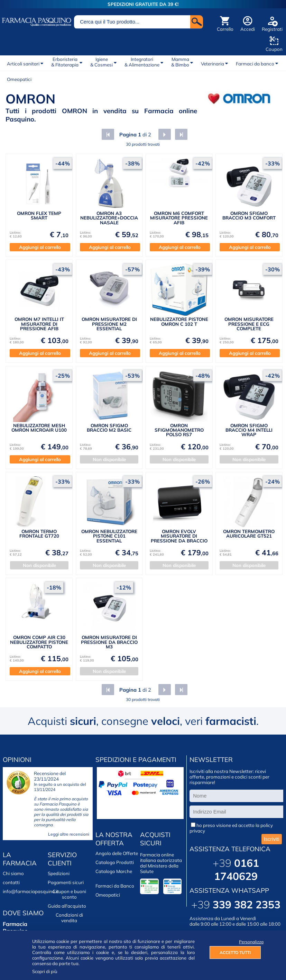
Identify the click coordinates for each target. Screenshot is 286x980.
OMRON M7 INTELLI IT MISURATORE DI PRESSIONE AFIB (39, 324)
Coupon (274, 49)
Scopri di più (45, 971)
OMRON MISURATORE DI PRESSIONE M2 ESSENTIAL (109, 324)
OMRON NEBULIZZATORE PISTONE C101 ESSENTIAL (109, 536)
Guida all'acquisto (67, 906)
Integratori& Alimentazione (142, 62)
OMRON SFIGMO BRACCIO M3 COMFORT (249, 215)
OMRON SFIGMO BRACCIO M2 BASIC (109, 428)
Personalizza (250, 942)
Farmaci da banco (255, 64)
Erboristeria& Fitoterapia (65, 62)
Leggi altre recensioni (69, 834)
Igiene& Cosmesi (102, 62)
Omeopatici (19, 79)
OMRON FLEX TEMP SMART (39, 215)
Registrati (272, 29)
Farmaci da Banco (115, 886)
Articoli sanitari (23, 64)
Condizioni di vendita (69, 918)
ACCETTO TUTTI (235, 952)
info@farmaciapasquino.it (31, 891)
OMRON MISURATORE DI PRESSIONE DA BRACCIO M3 (109, 642)
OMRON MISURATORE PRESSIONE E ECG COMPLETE (249, 324)
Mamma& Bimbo (180, 62)
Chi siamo (13, 873)
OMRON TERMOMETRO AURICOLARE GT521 (249, 534)
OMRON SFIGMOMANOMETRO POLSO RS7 (179, 430)
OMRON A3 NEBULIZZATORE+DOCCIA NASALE (109, 218)
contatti (11, 882)
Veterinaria (213, 64)
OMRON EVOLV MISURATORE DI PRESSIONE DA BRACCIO (179, 536)
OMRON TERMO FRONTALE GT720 (39, 534)
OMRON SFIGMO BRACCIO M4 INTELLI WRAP (249, 430)
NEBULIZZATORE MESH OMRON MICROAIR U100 (39, 428)
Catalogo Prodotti (115, 862)
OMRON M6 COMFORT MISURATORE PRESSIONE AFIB (179, 218)
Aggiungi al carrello (40, 247)
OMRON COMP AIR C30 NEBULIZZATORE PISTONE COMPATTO (39, 642)
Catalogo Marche (114, 871)
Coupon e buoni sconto (69, 894)
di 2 (135, 134)
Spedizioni (59, 873)
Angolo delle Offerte (117, 853)
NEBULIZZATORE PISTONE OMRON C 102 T (179, 321)
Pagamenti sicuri (66, 882)
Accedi (248, 29)
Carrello (225, 29)
